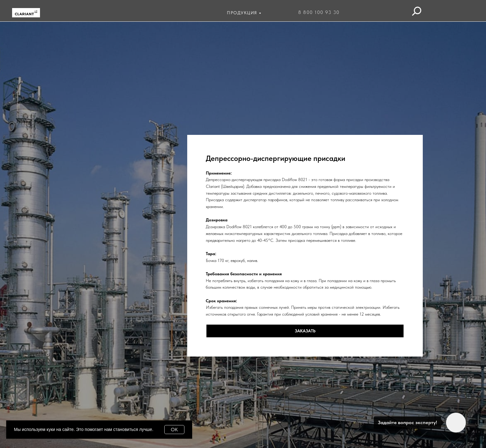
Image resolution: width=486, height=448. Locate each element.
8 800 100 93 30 (319, 12)
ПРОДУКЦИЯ (242, 13)
